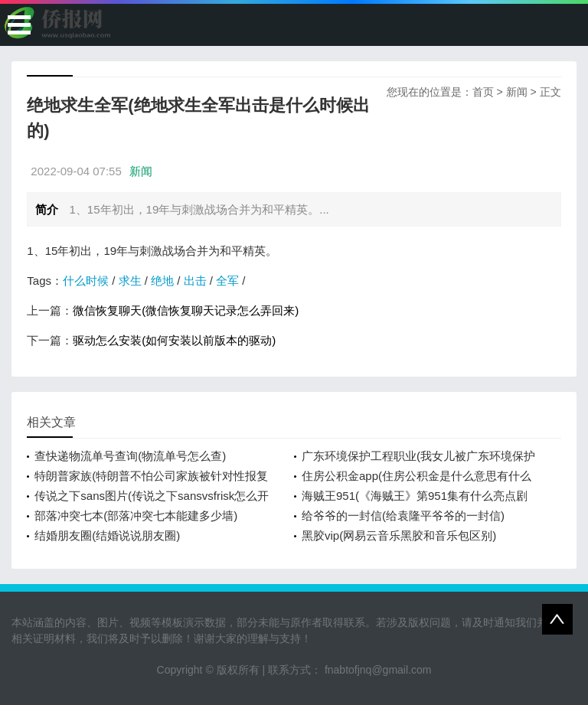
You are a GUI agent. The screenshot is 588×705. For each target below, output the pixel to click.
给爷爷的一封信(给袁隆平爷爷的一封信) (403, 516)
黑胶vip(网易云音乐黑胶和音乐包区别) (399, 535)
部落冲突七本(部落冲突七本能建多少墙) (136, 516)
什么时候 (86, 281)
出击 (195, 281)
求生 (130, 281)
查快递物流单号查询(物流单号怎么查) (130, 456)
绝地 (162, 281)
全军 (227, 281)
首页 (483, 92)
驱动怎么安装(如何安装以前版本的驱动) (174, 340)
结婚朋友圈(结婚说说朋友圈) (107, 535)
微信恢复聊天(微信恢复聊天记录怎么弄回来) (186, 310)
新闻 (517, 92)
